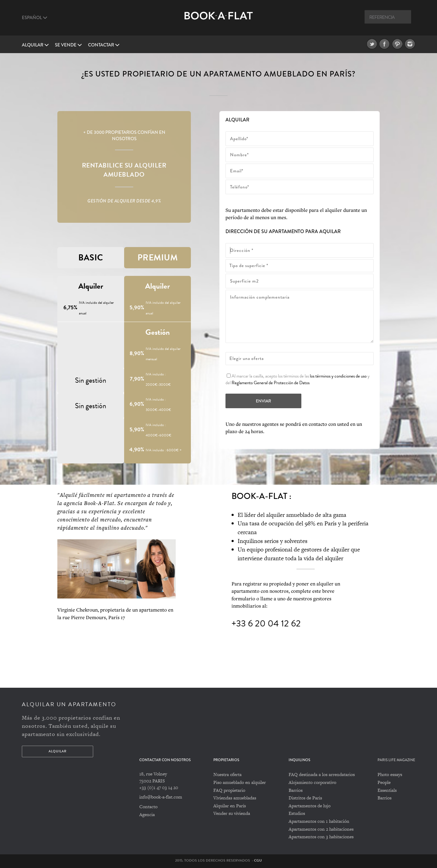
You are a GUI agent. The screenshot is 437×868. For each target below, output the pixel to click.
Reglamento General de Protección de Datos (271, 383)
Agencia (147, 814)
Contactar (104, 45)
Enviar (263, 401)
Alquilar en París (230, 806)
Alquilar (35, 45)
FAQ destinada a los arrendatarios (322, 774)
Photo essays (390, 774)
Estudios (297, 813)
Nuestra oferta (227, 774)
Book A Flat (219, 20)
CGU (258, 860)
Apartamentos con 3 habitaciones (321, 837)
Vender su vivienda (232, 813)
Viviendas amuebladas (235, 798)
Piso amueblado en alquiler (240, 782)
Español (35, 18)
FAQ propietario (229, 790)
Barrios (296, 790)
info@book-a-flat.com (161, 797)
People (384, 782)
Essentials (387, 790)
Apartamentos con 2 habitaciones (321, 829)
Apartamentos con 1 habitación (319, 821)
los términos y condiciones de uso (338, 376)
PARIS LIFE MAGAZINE (396, 760)
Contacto (148, 807)
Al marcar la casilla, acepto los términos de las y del (298, 379)
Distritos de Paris (305, 798)
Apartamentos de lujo (310, 806)
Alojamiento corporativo (312, 782)
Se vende (68, 45)
